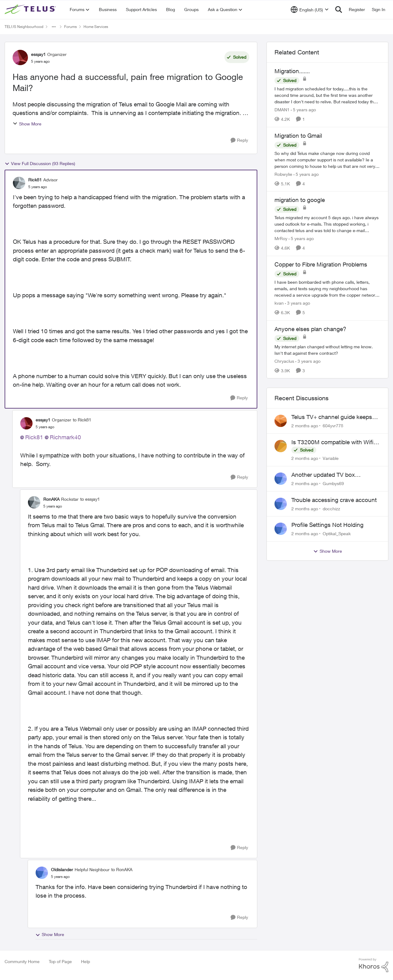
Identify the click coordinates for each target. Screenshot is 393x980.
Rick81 (34, 437)
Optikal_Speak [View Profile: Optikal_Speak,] (337, 533)
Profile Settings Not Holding (327, 525)
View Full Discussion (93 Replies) (40, 164)
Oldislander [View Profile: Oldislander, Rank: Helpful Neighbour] (62, 869)
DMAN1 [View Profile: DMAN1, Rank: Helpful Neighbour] (282, 110)
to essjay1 (90, 499)
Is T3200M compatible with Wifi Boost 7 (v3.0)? (332, 442)
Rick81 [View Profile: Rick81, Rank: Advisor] (35, 180)
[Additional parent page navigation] (54, 27)
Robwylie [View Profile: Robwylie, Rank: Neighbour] (283, 174)
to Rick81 (82, 420)
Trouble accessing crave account (334, 500)
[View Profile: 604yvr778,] (281, 421)
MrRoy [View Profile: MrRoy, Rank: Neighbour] (281, 238)
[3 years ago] (298, 303)
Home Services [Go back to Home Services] (96, 27)
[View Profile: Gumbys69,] (281, 479)
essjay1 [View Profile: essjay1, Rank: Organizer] (38, 54)
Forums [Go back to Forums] (70, 27)
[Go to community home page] (31, 10)
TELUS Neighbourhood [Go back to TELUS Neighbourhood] (24, 27)
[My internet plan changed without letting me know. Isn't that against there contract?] (327, 350)
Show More (27, 124)
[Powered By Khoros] (374, 965)
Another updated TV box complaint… (323, 475)
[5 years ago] (303, 110)
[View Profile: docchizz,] (281, 504)
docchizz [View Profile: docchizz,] (331, 508)
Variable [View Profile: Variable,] (331, 458)
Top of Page (60, 961)
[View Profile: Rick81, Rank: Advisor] (19, 183)
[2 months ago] (305, 426)
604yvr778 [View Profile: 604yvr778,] (333, 426)
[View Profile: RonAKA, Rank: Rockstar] (34, 502)
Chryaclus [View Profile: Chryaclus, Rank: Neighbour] (284, 361)
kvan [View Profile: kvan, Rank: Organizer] (279, 303)
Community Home (22, 961)
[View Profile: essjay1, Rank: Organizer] (20, 57)
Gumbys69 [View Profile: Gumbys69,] (333, 483)
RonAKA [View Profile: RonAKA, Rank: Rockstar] (51, 499)
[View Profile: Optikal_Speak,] (281, 529)
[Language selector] (310, 10)
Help (86, 961)
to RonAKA (122, 869)
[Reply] (239, 140)
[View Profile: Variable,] (281, 446)
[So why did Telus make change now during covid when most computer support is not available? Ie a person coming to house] (327, 159)
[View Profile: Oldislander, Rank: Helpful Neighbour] (42, 873)
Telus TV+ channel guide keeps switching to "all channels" (332, 417)
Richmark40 (65, 437)
